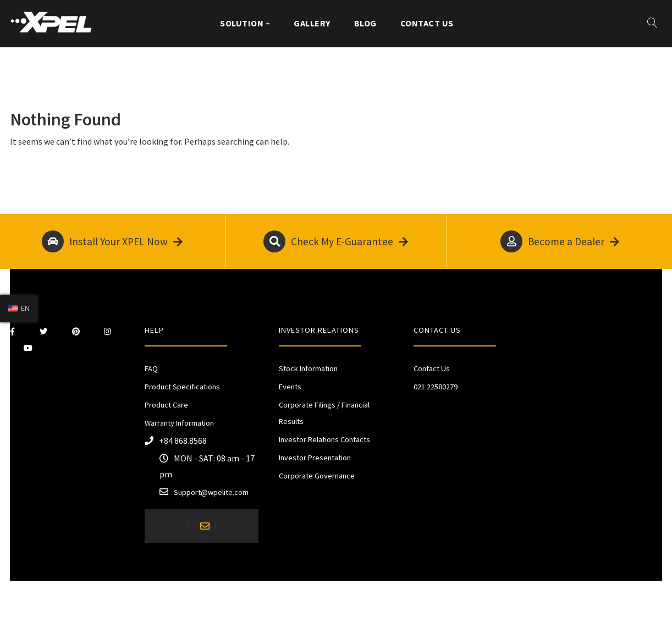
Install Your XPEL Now (112, 241)
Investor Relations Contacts (324, 439)
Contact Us (427, 23)
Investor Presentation (315, 458)
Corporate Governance (317, 476)
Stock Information (308, 368)
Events (290, 387)
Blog (365, 23)
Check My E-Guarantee (336, 241)
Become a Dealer (560, 241)
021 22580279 (436, 387)
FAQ (151, 368)
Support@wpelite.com (211, 492)
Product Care (166, 405)
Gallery (312, 23)
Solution (242, 23)
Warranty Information (179, 423)
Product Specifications (182, 387)
